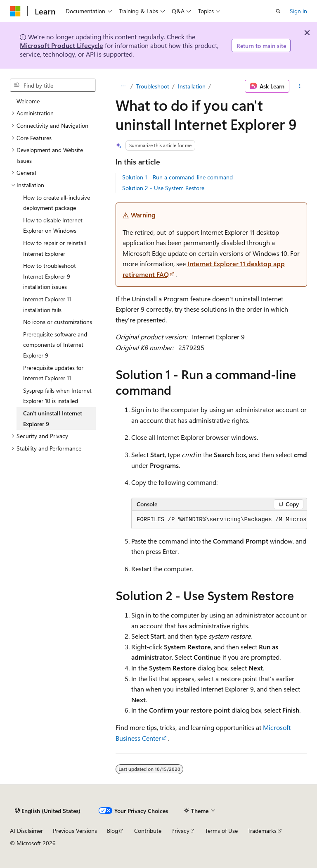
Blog (112, 831)
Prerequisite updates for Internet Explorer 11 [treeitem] (53, 373)
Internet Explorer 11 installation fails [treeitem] (47, 304)
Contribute (148, 831)
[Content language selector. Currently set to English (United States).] (48, 811)
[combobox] (53, 85)
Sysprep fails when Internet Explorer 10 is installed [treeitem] (57, 396)
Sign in (298, 11)
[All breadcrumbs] (123, 86)
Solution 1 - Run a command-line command (177, 177)
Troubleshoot (153, 86)
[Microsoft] (15, 11)
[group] (219, 520)
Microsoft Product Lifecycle (62, 45)
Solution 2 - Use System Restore (163, 188)
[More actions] (300, 86)
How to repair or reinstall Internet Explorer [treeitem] (54, 248)
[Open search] (278, 11)
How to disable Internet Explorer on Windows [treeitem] (53, 225)
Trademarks (262, 831)
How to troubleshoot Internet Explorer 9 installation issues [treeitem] (50, 276)
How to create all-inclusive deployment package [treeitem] (57, 203)
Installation (192, 86)
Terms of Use (221, 831)
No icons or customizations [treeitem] (58, 322)
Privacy (180, 831)
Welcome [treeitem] (28, 101)
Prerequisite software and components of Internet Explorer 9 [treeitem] (55, 345)
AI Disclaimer (26, 831)
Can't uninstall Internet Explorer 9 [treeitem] (53, 418)
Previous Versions (75, 831)
